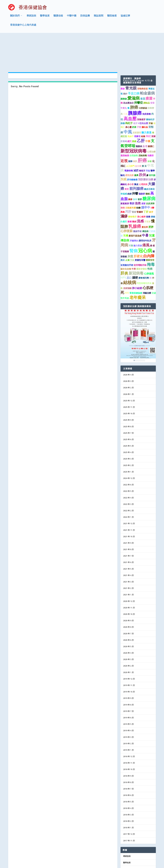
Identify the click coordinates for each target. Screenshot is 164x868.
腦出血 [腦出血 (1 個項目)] (145, 95)
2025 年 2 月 (128, 433)
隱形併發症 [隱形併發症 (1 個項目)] (142, 237)
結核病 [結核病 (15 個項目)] (130, 250)
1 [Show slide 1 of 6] (134, 328)
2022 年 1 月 (128, 485)
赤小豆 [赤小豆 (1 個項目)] (131, 152)
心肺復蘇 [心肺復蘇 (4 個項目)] (127, 199)
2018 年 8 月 (128, 750)
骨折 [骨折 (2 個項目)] (132, 171)
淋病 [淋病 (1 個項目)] (123, 175)
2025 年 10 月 (129, 381)
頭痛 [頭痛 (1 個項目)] (148, 184)
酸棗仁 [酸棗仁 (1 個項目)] (151, 114)
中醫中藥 (72, 18)
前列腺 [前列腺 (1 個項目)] (152, 143)
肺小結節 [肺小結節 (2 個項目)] (137, 256)
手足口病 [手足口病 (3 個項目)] (134, 61)
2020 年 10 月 (129, 582)
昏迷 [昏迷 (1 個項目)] (134, 180)
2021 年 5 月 (128, 537)
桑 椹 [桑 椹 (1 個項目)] (152, 213)
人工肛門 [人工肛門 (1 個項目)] (130, 134)
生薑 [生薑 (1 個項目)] (125, 82)
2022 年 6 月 (128, 452)
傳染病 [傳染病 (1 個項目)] (145, 199)
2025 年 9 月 (128, 388)
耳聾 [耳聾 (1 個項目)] (131, 213)
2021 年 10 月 (129, 504)
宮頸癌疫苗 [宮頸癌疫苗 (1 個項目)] (143, 56)
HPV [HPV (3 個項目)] (123, 245)
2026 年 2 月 (128, 355)
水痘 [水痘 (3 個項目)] (130, 224)
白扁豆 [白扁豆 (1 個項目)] (124, 189)
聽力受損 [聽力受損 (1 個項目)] (138, 213)
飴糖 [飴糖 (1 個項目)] (138, 175)
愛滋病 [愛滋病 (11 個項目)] (134, 66)
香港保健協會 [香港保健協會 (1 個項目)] (136, 261)
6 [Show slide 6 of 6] (144, 328)
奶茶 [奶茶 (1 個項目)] (134, 95)
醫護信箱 (58, 18)
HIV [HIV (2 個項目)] (127, 261)
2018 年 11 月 (129, 731)
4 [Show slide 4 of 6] (140, 328)
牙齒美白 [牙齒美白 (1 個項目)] (134, 208)
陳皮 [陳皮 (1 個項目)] (136, 152)
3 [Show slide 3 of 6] (138, 328)
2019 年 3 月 (128, 705)
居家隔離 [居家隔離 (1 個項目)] (127, 256)
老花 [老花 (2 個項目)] (143, 66)
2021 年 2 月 (128, 556)
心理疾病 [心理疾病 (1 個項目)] (143, 152)
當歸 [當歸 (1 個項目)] (130, 129)
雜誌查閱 (99, 18)
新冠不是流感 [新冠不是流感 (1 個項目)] (135, 203)
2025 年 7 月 (128, 401)
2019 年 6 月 (128, 685)
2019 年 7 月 (128, 679)
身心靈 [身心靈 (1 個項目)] (128, 95)
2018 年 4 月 (128, 776)
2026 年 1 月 (128, 362)
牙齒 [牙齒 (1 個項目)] (151, 91)
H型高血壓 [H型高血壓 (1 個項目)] (143, 91)
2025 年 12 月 (129, 368)
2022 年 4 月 (128, 465)
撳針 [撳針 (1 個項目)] (125, 61)
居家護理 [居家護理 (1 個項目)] (137, 100)
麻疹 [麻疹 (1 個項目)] (130, 167)
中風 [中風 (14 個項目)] (128, 99)
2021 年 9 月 (128, 511)
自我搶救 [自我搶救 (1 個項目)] (134, 123)
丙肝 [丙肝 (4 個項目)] (128, 179)
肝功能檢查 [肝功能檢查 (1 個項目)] (132, 147)
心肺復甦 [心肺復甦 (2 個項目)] (149, 241)
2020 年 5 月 (128, 614)
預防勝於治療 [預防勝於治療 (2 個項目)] (146, 147)
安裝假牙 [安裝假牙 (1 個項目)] (141, 87)
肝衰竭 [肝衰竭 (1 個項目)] (124, 109)
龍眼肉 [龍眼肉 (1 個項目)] (139, 114)
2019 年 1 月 (128, 718)
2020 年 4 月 (128, 621)
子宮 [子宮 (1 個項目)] (139, 95)
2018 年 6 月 (128, 763)
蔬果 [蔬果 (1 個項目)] (136, 143)
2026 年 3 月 (128, 349)
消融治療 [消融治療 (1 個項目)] (147, 261)
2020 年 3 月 (128, 627)
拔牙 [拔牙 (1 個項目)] (151, 180)
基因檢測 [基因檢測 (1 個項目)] (125, 123)
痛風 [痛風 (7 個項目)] (146, 213)
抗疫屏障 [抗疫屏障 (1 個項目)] (150, 171)
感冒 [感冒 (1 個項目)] (143, 171)
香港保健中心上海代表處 (23, 27)
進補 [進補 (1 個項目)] (129, 189)
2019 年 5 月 (128, 692)
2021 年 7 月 (128, 524)
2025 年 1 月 (128, 440)
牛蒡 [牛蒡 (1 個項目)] (134, 237)
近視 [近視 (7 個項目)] (124, 128)
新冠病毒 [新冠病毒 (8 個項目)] (136, 241)
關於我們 (15, 18)
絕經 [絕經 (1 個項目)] (129, 162)
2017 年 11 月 (129, 808)
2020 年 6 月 (128, 608)
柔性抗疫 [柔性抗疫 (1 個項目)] (129, 143)
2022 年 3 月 (128, 472)
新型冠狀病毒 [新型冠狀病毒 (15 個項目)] (134, 119)
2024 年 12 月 (129, 446)
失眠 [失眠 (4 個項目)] (124, 147)
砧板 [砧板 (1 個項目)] (143, 104)
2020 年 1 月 (128, 640)
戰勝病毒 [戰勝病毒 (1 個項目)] (129, 138)
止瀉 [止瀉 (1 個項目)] (127, 228)
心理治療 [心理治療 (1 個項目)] (151, 119)
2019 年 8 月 (128, 672)
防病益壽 (85, 18)
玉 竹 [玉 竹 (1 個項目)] (145, 114)
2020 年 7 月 (128, 601)
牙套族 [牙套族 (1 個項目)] (147, 189)
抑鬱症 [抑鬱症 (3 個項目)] (139, 70)
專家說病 (31, 18)
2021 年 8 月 (128, 517)
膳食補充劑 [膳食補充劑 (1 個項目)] (144, 246)
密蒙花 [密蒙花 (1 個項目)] (137, 104)
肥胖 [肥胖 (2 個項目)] (151, 194)
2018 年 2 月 (128, 789)
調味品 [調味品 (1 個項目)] (147, 71)
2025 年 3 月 (128, 427)
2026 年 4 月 (128, 342)
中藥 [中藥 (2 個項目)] (148, 109)
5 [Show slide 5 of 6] (142, 328)
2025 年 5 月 (128, 414)
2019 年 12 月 (129, 647)
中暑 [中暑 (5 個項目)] (145, 203)
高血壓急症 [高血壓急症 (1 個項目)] (128, 71)
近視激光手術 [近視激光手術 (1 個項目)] (127, 233)
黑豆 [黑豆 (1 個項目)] (123, 228)
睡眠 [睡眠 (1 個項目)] (148, 162)
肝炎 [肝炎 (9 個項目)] (124, 241)
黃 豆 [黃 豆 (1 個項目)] (144, 134)
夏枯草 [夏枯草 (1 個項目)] (145, 195)
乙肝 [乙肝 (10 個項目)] (141, 108)
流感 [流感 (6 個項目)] (140, 189)
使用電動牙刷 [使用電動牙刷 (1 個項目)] (140, 233)
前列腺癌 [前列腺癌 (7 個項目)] (136, 156)
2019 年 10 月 (129, 659)
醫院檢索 (112, 18)
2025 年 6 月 (128, 407)
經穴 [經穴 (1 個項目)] (129, 109)
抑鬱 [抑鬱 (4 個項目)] (135, 161)
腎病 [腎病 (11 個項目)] (134, 218)
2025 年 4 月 (128, 420)
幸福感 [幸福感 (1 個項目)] (124, 162)
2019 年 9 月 (128, 666)
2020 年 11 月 (129, 575)
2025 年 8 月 (128, 394)
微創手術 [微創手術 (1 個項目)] (137, 199)
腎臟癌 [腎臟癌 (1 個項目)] (140, 180)
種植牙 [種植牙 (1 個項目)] (142, 138)
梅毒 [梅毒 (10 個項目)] (151, 232)
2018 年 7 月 (128, 757)
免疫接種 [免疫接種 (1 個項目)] (146, 82)
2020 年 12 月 (129, 569)
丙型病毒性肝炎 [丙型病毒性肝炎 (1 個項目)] (144, 251)
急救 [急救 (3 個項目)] (138, 171)
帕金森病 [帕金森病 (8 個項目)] (147, 61)
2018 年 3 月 (128, 782)
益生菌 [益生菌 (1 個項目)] (138, 134)
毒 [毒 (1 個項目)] (128, 76)
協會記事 (125, 18)
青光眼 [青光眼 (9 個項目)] (131, 56)
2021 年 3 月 (128, 549)
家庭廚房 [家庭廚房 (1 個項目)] (125, 171)
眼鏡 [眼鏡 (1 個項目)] (134, 109)
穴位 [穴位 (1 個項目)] (148, 138)
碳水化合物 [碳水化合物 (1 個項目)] (126, 237)
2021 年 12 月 (129, 491)
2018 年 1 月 (128, 795)
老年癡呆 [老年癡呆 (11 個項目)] (138, 265)
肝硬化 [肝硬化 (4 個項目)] (138, 224)
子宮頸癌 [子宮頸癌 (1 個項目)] (125, 219)
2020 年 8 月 (128, 595)
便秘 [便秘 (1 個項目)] (153, 184)
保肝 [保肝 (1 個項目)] (135, 129)
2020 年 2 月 (128, 634)
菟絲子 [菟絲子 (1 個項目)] (131, 104)
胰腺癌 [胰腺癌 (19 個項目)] (135, 81)
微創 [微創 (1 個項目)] (134, 189)
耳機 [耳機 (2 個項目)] (126, 203)
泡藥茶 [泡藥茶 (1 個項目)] (151, 123)
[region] (138, 304)
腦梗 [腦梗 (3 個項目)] (135, 245)
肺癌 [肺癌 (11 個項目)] (134, 75)
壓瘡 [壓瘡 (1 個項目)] (123, 56)
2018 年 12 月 (129, 724)
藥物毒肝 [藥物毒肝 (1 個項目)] (132, 184)
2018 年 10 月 (129, 737)
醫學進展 (45, 18)
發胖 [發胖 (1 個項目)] (140, 167)
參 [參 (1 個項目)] (147, 143)
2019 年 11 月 (129, 653)
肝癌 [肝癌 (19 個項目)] (142, 128)
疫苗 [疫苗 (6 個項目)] (149, 66)
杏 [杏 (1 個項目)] (151, 246)
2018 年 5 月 (128, 769)
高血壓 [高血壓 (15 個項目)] (130, 86)
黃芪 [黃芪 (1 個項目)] (127, 157)
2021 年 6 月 (128, 530)
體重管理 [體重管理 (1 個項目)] (150, 228)
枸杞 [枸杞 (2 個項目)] (148, 104)
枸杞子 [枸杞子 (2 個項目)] (129, 91)
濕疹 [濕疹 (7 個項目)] (124, 184)
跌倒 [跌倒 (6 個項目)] (142, 142)
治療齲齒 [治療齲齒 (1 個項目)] (143, 76)
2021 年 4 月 (128, 543)
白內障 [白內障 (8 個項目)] (149, 224)
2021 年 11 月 (129, 498)
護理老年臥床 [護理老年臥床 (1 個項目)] (145, 208)
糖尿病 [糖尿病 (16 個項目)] (149, 166)
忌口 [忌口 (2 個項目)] (129, 245)
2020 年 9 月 (128, 588)
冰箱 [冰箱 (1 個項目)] (150, 129)
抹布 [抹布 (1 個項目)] (135, 167)
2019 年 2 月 (128, 711)
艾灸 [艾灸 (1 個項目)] (132, 228)
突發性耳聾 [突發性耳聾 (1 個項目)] (140, 228)
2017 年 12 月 (129, 802)
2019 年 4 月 (128, 698)
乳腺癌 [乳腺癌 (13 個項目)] (135, 194)
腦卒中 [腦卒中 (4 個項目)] (146, 175)
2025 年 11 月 (129, 375)
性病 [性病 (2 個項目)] (150, 236)
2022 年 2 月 (128, 478)
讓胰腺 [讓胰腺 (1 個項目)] (124, 67)
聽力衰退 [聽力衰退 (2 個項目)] (146, 100)
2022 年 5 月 (128, 459)
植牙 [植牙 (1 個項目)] (135, 91)
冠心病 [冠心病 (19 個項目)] (145, 218)
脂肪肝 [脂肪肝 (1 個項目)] (142, 162)
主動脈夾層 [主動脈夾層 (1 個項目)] (131, 175)
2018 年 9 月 (128, 744)
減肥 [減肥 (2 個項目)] (136, 138)
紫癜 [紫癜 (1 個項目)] (153, 104)
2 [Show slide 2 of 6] (136, 328)
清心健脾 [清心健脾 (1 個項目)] (141, 184)
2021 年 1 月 (128, 562)
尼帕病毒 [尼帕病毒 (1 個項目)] (143, 123)
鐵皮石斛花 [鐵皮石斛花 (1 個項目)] (149, 157)
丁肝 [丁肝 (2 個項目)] (146, 179)
